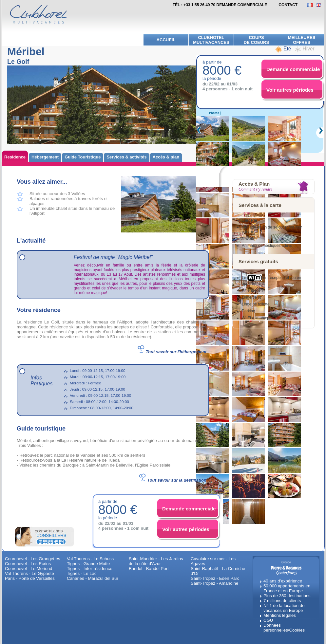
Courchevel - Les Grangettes (33, 559)
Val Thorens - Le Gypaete (29, 573)
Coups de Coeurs (256, 40)
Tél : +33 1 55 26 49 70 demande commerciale (220, 5)
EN (320, 5)
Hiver (308, 49)
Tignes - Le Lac (82, 573)
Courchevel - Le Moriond (29, 569)
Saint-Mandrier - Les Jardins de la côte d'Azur (156, 561)
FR (312, 5)
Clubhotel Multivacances (211, 40)
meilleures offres (302, 40)
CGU (268, 620)
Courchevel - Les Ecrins (28, 564)
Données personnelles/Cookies (284, 628)
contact (288, 5)
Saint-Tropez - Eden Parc (215, 578)
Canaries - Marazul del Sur (93, 578)
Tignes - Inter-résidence (90, 569)
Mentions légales (280, 615)
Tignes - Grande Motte (88, 564)
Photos (214, 113)
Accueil (166, 40)
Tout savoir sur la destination (177, 480)
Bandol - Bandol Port (149, 569)
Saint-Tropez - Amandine (214, 583)
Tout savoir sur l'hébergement (176, 352)
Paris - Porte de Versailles (30, 578)
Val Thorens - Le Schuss (90, 559)
